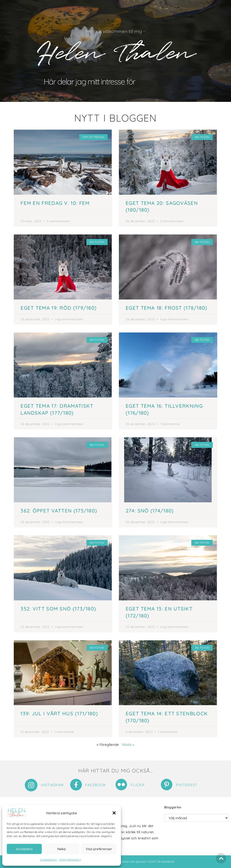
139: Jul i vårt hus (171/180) (59, 714)
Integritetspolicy (70, 860)
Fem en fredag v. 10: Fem (55, 203)
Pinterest (187, 785)
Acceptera (24, 849)
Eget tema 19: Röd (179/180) (59, 308)
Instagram (52, 785)
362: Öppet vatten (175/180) (59, 511)
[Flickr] (121, 785)
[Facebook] (76, 785)
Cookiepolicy (49, 860)
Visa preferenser (99, 849)
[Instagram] (31, 785)
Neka (61, 849)
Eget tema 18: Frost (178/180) (166, 308)
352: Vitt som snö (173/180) (58, 609)
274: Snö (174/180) (150, 511)
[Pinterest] (167, 785)
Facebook (96, 785)
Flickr (138, 785)
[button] (114, 813)
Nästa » (128, 745)
